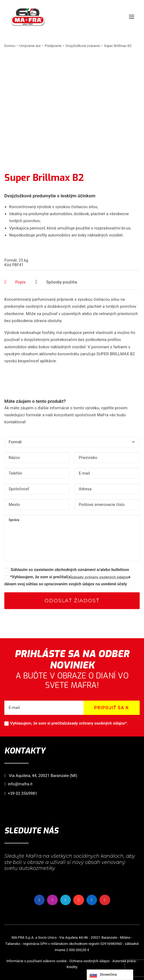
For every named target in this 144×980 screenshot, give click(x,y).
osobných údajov (96, 961)
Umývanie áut (30, 46)
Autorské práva (124, 961)
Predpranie (53, 46)
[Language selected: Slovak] (110, 975)
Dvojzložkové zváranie (83, 46)
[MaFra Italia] (28, 17)
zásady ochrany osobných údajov (100, 577)
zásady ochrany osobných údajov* (96, 723)
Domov (10, 46)
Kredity (72, 967)
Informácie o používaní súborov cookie (37, 961)
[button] (132, 17)
